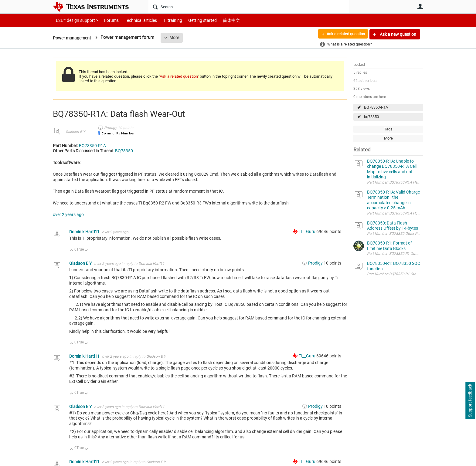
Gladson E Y (75, 132)
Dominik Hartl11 (85, 232)
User (420, 6)
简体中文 (219, 20)
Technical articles (134, 20)
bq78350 (371, 117)
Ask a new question (398, 34)
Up (72, 251)
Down (86, 251)
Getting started (192, 20)
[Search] (249, 7)
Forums (107, 20)
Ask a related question (343, 34)
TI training (164, 20)
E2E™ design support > (75, 20)
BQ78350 (124, 151)
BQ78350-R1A (376, 107)
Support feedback (470, 401)
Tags (388, 129)
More (176, 38)
